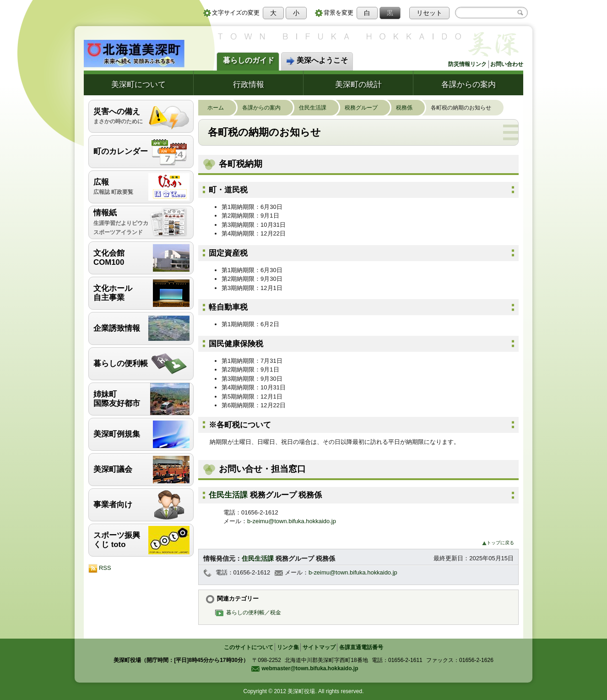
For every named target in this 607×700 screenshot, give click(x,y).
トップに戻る (498, 543)
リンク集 (288, 647)
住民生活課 (317, 108)
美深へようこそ (317, 61)
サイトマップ (319, 647)
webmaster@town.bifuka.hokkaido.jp (304, 668)
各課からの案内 (469, 84)
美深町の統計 (358, 84)
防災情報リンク (467, 64)
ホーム (220, 108)
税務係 (409, 108)
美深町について (138, 84)
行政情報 (249, 84)
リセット (429, 13)
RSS (100, 569)
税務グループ (366, 108)
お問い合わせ (507, 64)
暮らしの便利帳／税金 (250, 612)
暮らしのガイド (249, 60)
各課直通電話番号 (361, 647)
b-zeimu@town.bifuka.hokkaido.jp (292, 521)
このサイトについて (249, 647)
